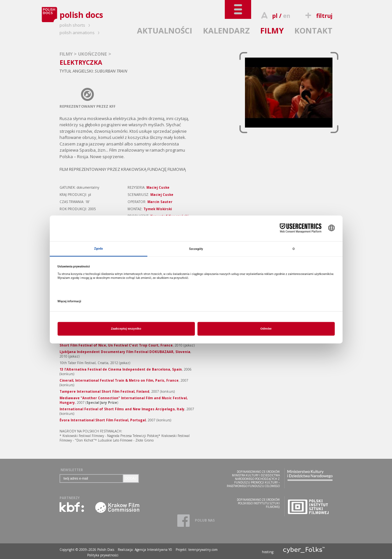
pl (275, 16)
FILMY (272, 30)
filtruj (318, 16)
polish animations (81, 33)
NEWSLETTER (72, 470)
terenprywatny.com (203, 550)
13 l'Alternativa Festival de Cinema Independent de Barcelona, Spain (121, 369)
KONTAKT (313, 30)
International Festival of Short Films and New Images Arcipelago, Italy (122, 409)
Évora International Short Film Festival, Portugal (103, 420)
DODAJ (131, 478)
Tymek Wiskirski (158, 209)
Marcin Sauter (160, 202)
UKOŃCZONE (93, 54)
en (287, 16)
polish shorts (76, 25)
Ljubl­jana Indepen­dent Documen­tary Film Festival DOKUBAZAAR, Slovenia (125, 352)
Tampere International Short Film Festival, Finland (104, 391)
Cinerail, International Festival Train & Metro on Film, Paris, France (119, 380)
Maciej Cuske (158, 187)
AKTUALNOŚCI (165, 30)
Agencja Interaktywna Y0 (153, 550)
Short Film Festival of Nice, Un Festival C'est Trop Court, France (116, 345)
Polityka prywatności (103, 555)
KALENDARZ (226, 30)
